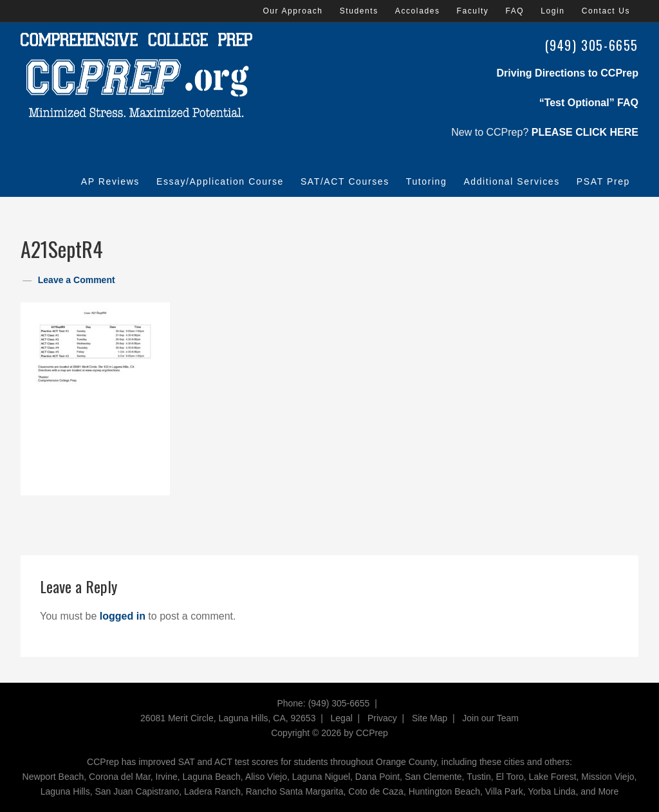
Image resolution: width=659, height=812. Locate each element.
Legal (342, 718)
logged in (123, 616)
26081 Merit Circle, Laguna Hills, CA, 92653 (228, 718)
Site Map (430, 718)
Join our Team (490, 718)
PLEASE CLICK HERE (585, 132)
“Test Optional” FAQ (589, 103)
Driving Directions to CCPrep (568, 73)
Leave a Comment (77, 280)
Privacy (382, 718)
